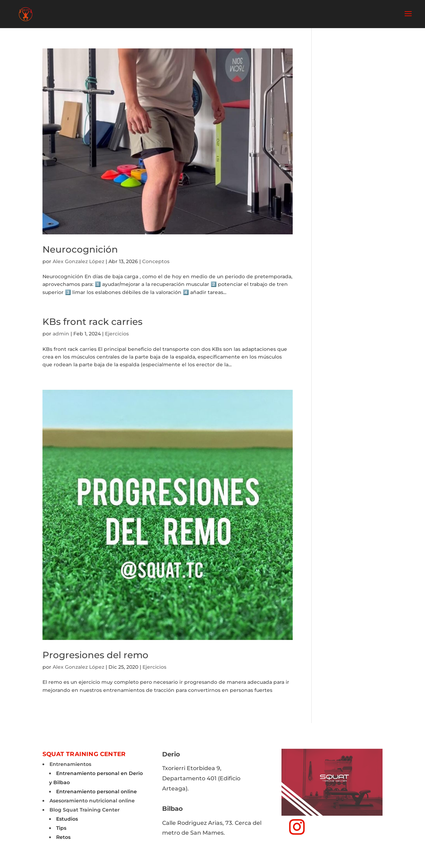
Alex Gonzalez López (78, 261)
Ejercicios (117, 334)
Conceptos (156, 261)
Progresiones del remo (95, 655)
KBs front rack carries (92, 322)
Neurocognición (80, 249)
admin (61, 334)
